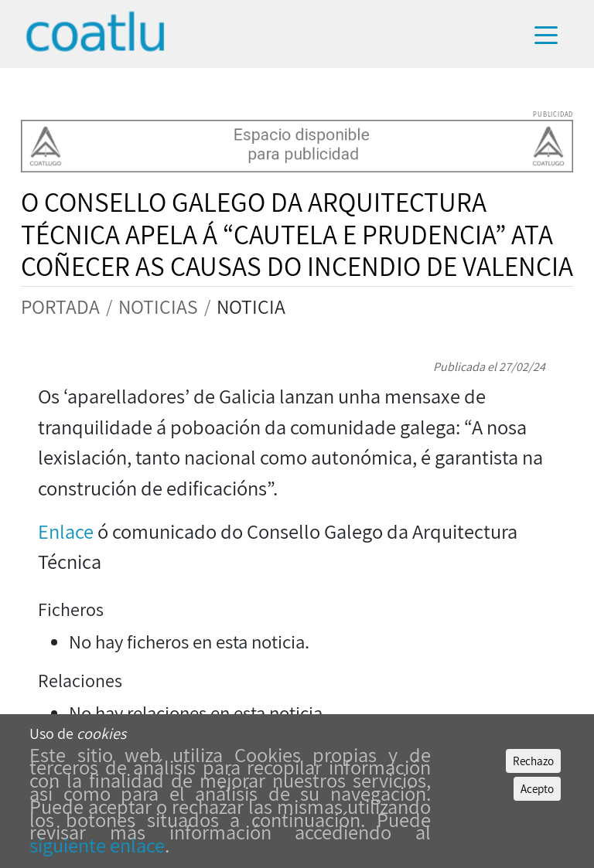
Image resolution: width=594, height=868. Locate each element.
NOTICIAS (158, 306)
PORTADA (60, 306)
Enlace (68, 531)
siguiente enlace (97, 845)
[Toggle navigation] (553, 34)
